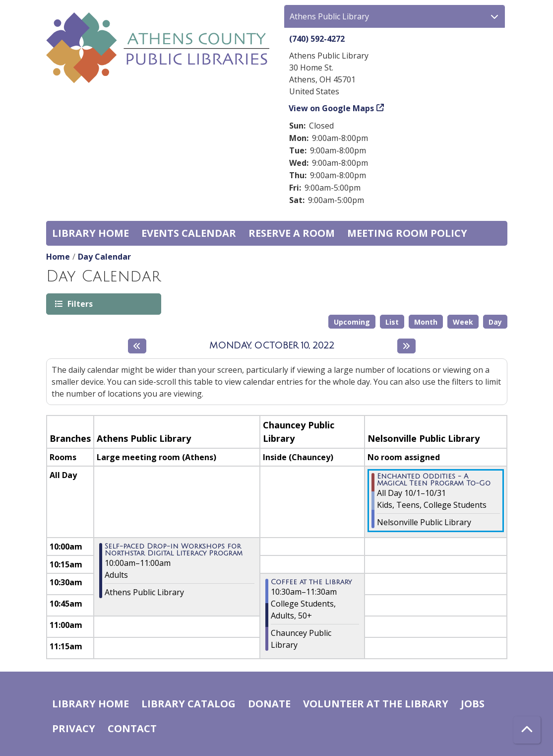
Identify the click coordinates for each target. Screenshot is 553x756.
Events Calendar (189, 233)
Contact (132, 728)
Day (495, 322)
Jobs (473, 704)
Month (426, 322)
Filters (79, 304)
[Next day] (406, 346)
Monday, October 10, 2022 (272, 345)
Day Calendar (104, 257)
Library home (91, 233)
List (392, 322)
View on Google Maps (332, 108)
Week (463, 322)
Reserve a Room (292, 233)
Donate (269, 704)
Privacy (74, 728)
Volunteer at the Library (376, 704)
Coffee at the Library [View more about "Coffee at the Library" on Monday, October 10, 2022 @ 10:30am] (311, 582)
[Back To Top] (527, 730)
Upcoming (352, 322)
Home (58, 257)
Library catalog (188, 704)
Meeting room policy (407, 233)
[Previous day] (137, 346)
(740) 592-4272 (317, 39)
